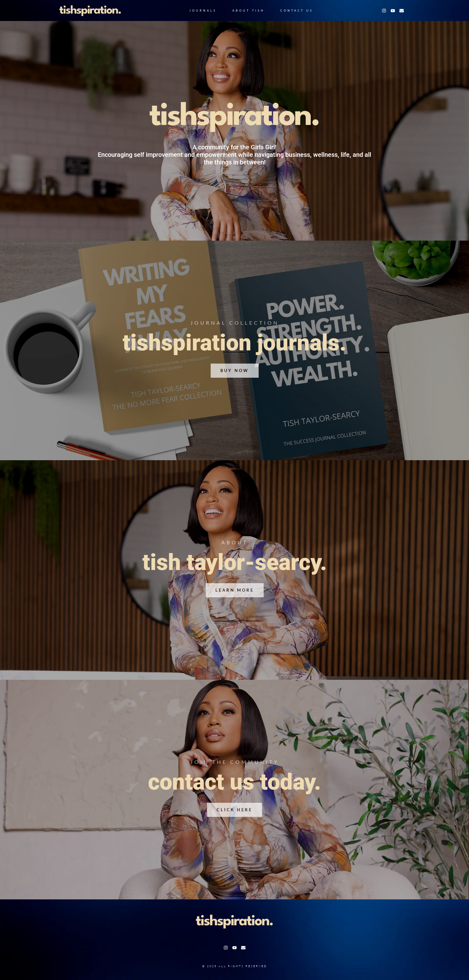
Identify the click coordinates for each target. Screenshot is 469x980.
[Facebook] (402, 11)
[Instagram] (384, 11)
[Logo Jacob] (90, 11)
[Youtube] (393, 11)
